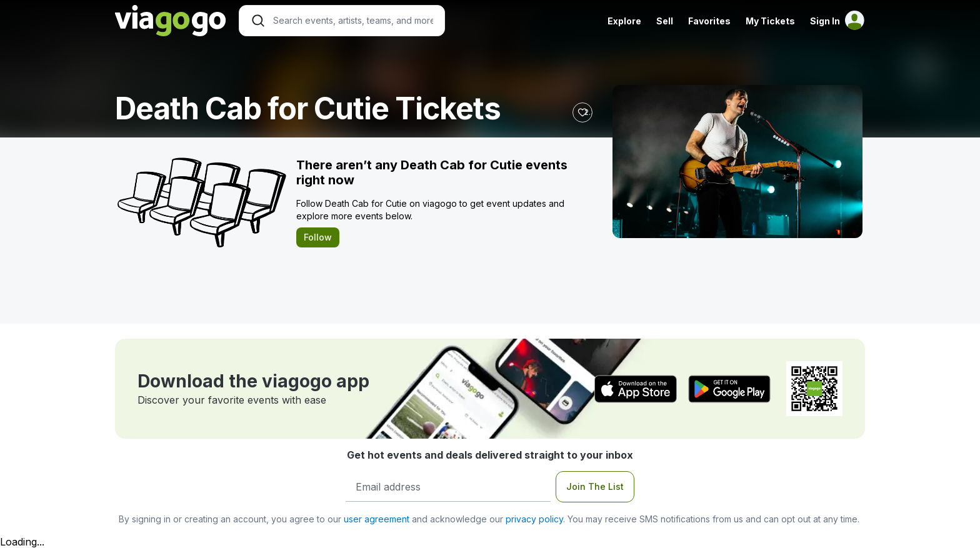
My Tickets (770, 21)
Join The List (595, 486)
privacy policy (534, 519)
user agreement (377, 519)
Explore (624, 21)
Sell (665, 21)
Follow (318, 237)
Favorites (709, 21)
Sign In (825, 21)
